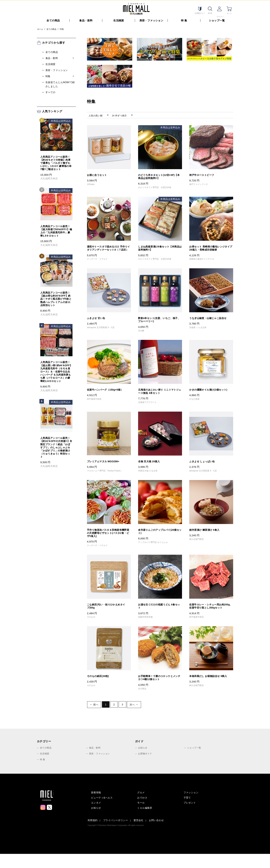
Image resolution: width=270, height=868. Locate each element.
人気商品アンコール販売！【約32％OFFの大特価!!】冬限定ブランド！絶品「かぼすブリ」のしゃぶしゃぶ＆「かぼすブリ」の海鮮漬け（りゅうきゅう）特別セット (56, 447)
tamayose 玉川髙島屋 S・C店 (104, 333)
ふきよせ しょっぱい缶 (204, 469)
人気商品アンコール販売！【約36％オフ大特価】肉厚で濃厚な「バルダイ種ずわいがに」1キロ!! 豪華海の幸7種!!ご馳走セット (56, 162)
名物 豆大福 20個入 (150, 469)
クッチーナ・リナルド (99, 264)
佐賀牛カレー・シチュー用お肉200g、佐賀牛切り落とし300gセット (210, 618)
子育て (187, 812)
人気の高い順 (97, 115)
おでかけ (142, 812)
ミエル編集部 (145, 822)
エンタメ (96, 817)
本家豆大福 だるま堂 (150, 478)
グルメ (141, 806)
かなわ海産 (195, 406)
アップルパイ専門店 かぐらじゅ (156, 551)
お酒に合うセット (98, 174)
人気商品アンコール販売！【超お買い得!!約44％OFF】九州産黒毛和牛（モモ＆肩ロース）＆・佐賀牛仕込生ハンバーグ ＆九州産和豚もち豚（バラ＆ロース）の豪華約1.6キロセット (56, 371)
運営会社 (138, 834)
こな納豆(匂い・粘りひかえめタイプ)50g (109, 616)
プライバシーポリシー (116, 834)
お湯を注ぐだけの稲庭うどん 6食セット (159, 616)
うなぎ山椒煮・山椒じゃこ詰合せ (210, 323)
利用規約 (93, 834)
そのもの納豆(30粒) (99, 691)
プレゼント (190, 817)
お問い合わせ (156, 834)
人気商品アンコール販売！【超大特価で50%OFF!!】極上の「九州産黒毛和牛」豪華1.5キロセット (56, 230)
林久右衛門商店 (198, 548)
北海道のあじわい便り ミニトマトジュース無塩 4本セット (160, 398)
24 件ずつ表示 (122, 115)
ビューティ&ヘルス (102, 812)
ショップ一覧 (217, 19)
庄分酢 (142, 336)
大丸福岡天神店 (49, 178)
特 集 (184, 19)
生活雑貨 (119, 19)
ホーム (40, 28)
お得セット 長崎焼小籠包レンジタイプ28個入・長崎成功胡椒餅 (211, 249)
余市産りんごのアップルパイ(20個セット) (160, 540)
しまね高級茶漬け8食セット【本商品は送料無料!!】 (159, 249)
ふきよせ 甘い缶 (97, 323)
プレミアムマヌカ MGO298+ (105, 469)
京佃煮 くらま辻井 (200, 333)
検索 (209, 9)
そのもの (92, 627)
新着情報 (96, 806)
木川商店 (143, 704)
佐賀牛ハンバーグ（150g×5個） (107, 396)
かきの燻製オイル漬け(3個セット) (211, 396)
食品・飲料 (86, 19)
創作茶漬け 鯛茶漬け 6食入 (206, 538)
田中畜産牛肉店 (96, 406)
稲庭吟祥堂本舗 (147, 627)
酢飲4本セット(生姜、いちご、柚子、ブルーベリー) (159, 325)
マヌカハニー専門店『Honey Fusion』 (108, 478)
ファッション (191, 806)
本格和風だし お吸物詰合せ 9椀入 (211, 691)
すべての (50, 91)
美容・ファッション (151, 19)
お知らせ (143, 762)
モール (141, 817)
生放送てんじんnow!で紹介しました (60, 83)
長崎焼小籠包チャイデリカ (204, 260)
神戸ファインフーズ (200, 184)
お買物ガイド (146, 768)
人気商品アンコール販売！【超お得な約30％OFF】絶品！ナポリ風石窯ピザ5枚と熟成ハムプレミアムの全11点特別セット (56, 298)
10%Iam (92, 184)
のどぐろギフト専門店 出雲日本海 (158, 187)
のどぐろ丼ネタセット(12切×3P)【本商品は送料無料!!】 (159, 176)
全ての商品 (53, 19)
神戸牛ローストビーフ (203, 174)
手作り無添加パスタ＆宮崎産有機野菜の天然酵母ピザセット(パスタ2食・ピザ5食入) (109, 542)
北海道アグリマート (149, 409)
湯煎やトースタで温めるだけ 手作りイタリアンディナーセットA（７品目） (109, 250)
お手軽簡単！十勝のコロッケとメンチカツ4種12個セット (159, 692)
